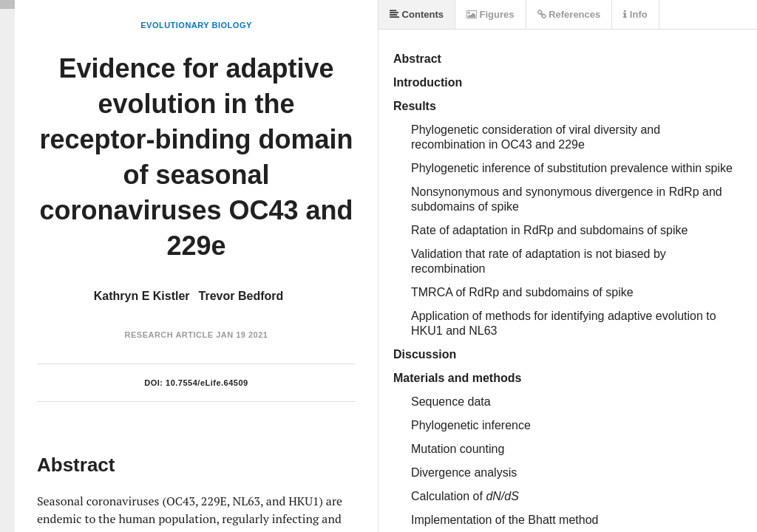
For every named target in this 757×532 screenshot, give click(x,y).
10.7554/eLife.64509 (207, 383)
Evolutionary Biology (196, 25)
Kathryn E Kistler (142, 296)
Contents (417, 14)
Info (635, 14)
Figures (490, 14)
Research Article (169, 335)
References (569, 14)
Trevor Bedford (241, 296)
